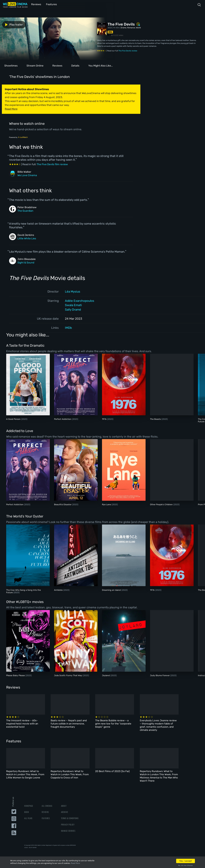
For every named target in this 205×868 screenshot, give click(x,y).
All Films (28, 818)
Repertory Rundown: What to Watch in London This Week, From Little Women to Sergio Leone (25, 774)
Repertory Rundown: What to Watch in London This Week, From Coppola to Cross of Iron (71, 774)
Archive (65, 812)
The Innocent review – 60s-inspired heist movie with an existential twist (22, 723)
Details (75, 65)
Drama (124, 27)
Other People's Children (162, 504)
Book (27, 812)
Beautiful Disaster (63, 504)
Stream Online (35, 65)
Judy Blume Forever (160, 675)
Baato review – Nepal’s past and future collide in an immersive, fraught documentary (70, 723)
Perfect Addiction (63, 419)
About (64, 806)
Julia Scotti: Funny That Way (68, 675)
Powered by (18, 137)
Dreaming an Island (112, 590)
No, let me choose (185, 865)
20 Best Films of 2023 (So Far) (114, 771)
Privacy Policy (68, 825)
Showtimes (11, 65)
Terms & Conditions (70, 818)
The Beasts (156, 419)
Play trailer (13, 24)
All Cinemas (47, 806)
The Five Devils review (128, 50)
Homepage (29, 806)
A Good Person (14, 419)
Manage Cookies (68, 831)
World (138, 27)
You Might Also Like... (100, 65)
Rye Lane (107, 504)
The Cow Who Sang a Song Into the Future (24, 591)
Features (50, 4)
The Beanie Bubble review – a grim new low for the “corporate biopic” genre (116, 723)
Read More (75, 863)
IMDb (68, 327)
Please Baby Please (16, 675)
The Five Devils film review (52, 164)
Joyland (106, 675)
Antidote (59, 590)
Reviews (36, 4)
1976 (105, 419)
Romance (131, 27)
